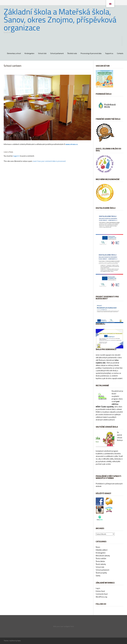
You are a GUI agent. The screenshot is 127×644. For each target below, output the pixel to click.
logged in (16, 156)
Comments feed (102, 594)
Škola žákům (100, 561)
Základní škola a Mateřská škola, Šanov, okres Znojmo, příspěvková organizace (60, 19)
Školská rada (72, 53)
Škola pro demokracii (107, 360)
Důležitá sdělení (102, 550)
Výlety (98, 576)
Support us (109, 53)
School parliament (57, 53)
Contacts (120, 53)
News (98, 547)
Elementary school (14, 53)
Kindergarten (29, 53)
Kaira (19, 641)
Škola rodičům (101, 558)
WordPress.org (101, 597)
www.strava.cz (72, 144)
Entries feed (100, 591)
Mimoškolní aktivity (103, 556)
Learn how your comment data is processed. (49, 161)
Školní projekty (101, 573)
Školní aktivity (101, 564)
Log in (98, 588)
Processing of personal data (91, 53)
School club (42, 53)
